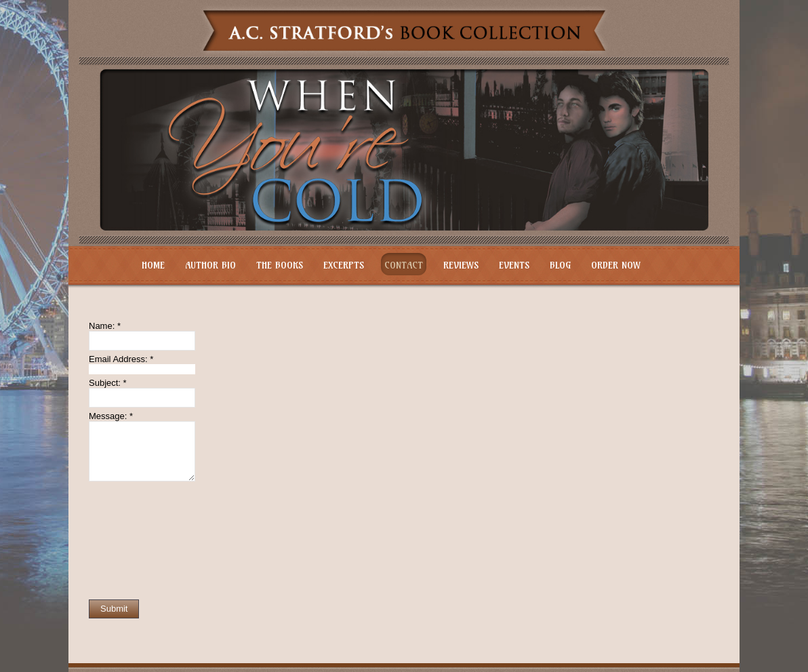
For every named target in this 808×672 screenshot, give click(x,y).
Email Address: (121, 359)
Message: (111, 416)
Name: (105, 326)
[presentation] (144, 540)
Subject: (108, 383)
